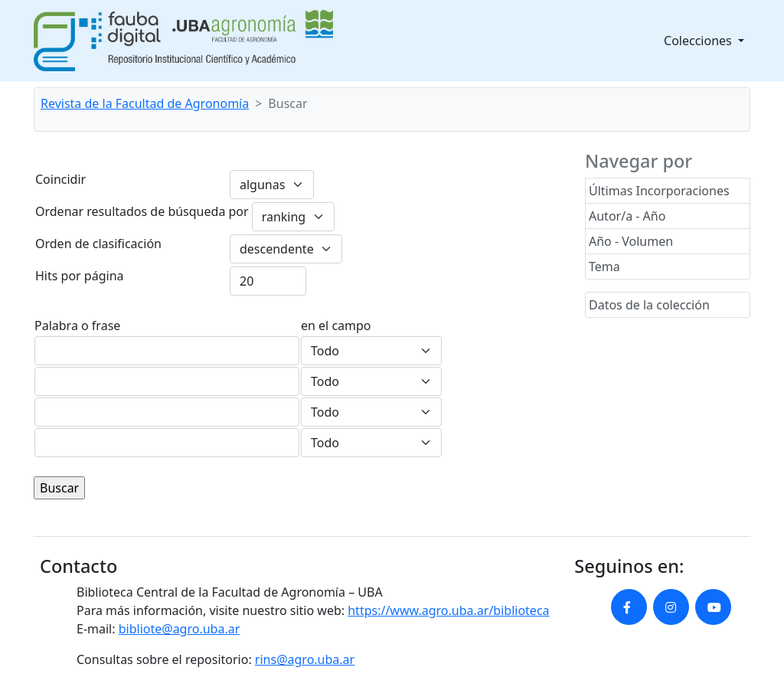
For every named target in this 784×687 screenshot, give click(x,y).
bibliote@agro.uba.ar (180, 629)
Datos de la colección (649, 305)
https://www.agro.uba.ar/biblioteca (448, 610)
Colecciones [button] (699, 41)
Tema (604, 267)
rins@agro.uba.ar (305, 659)
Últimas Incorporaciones (659, 191)
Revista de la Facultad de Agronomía (145, 103)
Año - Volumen (631, 241)
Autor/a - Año (627, 216)
